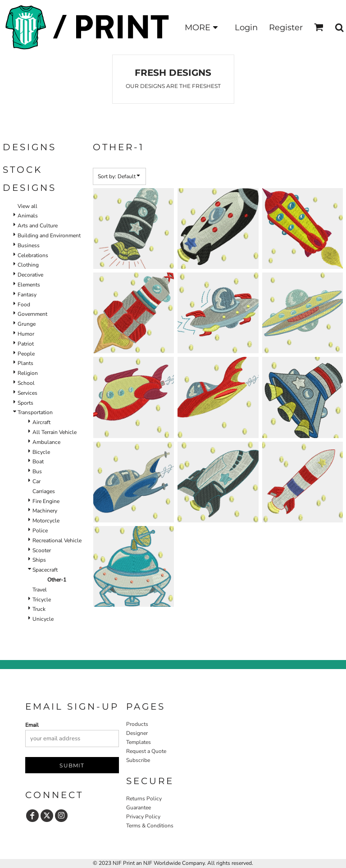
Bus (37, 471)
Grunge (27, 324)
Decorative (30, 275)
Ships (39, 560)
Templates (139, 742)
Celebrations (33, 255)
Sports (25, 403)
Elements (29, 285)
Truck (39, 609)
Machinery (45, 511)
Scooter (42, 550)
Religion (28, 373)
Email (32, 725)
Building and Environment (49, 235)
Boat (38, 462)
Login (246, 28)
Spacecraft (45, 570)
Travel (40, 590)
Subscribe (138, 760)
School (26, 383)
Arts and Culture (38, 226)
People (26, 354)
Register (286, 28)
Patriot (26, 344)
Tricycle (42, 600)
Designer (137, 733)
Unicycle (43, 619)
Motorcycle (46, 521)
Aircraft (41, 422)
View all (27, 206)
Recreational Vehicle (57, 540)
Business (29, 245)
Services (27, 393)
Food (24, 305)
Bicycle (41, 452)
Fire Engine (46, 501)
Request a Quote (146, 751)
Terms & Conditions (150, 826)
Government (32, 314)
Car (36, 481)
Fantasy (27, 295)
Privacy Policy (143, 817)
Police (40, 531)
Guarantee (139, 808)
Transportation (35, 412)
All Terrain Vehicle (55, 432)
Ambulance (46, 442)
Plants (25, 363)
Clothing (28, 265)
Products (137, 724)
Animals (28, 216)
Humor (26, 334)
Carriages (44, 491)
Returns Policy (144, 799)
